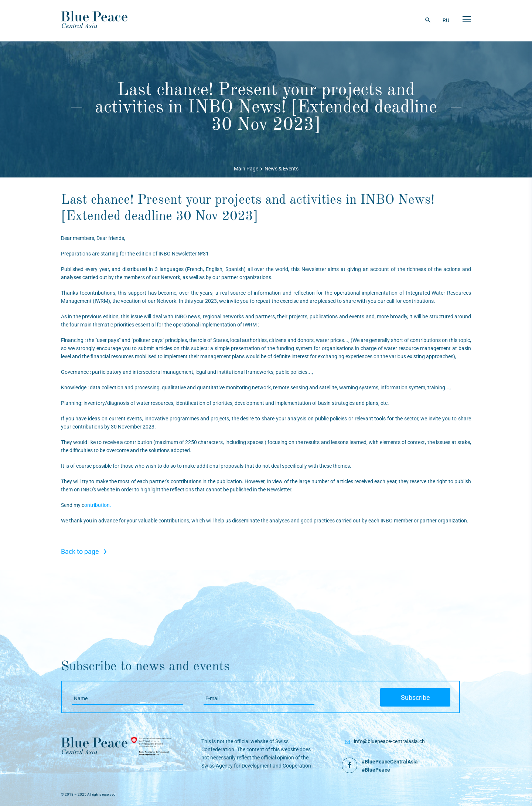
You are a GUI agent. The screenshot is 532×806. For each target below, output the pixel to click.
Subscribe (415, 697)
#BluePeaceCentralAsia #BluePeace (390, 766)
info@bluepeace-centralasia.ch (389, 741)
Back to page (84, 551)
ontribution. (98, 505)
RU (446, 20)
